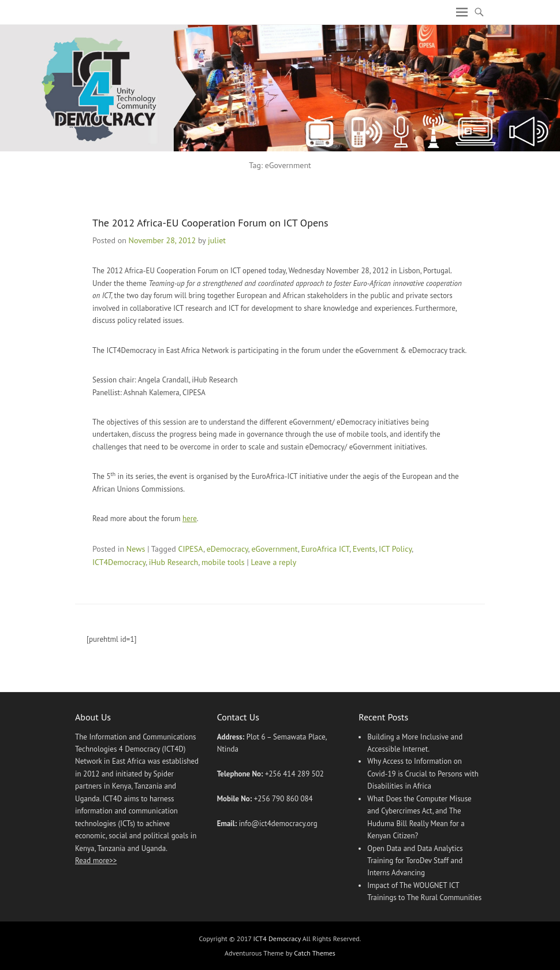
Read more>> (96, 861)
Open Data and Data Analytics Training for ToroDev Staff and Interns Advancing (415, 861)
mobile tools (223, 562)
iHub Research (173, 562)
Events (364, 549)
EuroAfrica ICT (325, 549)
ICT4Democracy (119, 562)
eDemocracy (227, 549)
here (190, 519)
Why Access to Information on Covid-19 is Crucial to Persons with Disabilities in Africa (423, 774)
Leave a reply (274, 562)
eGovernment (274, 549)
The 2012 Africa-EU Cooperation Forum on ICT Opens (210, 223)
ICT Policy (395, 549)
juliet (217, 240)
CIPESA (190, 549)
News (136, 549)
